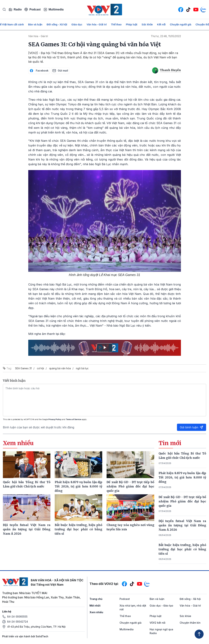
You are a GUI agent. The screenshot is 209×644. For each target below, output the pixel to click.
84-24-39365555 (17, 617)
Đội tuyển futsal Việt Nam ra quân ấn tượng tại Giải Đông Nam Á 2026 (182, 525)
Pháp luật (132, 24)
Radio (15, 10)
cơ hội (40, 368)
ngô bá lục (82, 368)
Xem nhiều (96, 612)
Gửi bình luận (192, 427)
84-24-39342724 (18, 622)
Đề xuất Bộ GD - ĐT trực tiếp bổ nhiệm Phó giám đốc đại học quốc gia (182, 501)
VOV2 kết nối (158, 623)
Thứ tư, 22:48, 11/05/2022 (166, 36)
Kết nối (161, 24)
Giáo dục (77, 24)
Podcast (32, 9)
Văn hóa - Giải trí (97, 24)
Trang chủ (96, 599)
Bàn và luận (35, 24)
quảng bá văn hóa (60, 368)
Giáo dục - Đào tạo (161, 606)
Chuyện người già (181, 24)
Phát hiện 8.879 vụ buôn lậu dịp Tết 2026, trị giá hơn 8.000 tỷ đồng (182, 477)
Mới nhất (95, 606)
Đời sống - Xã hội (57, 24)
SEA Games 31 (23, 368)
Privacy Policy (55, 419)
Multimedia (54, 10)
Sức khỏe (147, 24)
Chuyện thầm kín (190, 623)
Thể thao (116, 24)
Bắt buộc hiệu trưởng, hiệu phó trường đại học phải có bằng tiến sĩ (182, 549)
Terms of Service (74, 419)
